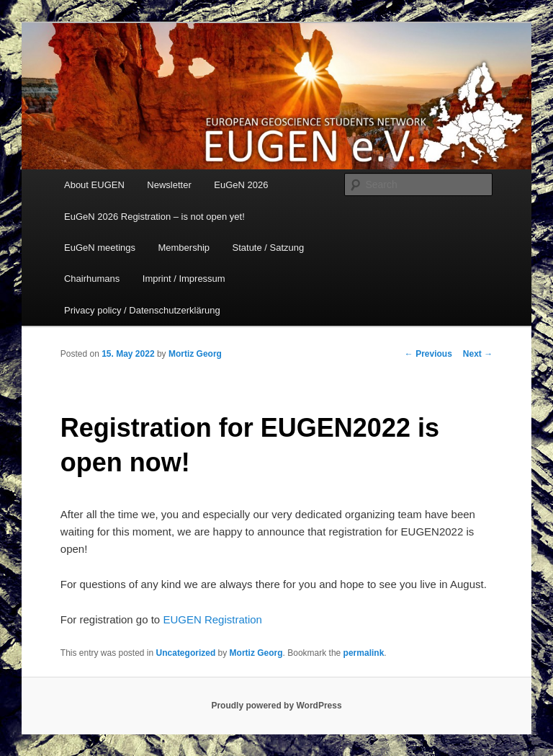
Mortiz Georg (195, 354)
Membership (184, 248)
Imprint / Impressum (184, 279)
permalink (364, 653)
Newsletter (169, 185)
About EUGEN (94, 185)
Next (478, 354)
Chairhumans (92, 279)
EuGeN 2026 (241, 185)
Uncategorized (186, 653)
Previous (428, 354)
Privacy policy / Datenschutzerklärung (142, 310)
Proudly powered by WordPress (276, 706)
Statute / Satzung (269, 248)
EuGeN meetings (100, 248)
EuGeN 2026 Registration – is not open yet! (154, 217)
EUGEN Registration (212, 619)
